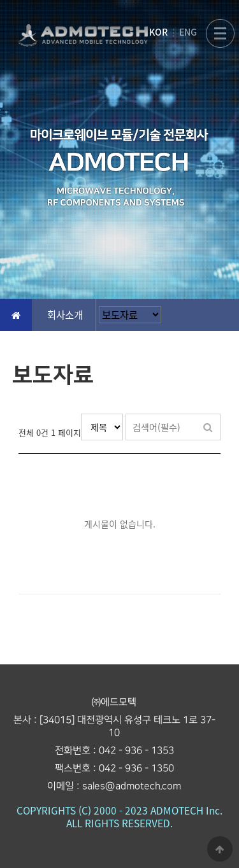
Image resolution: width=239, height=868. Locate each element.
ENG (188, 32)
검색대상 (81, 414)
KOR (158, 32)
